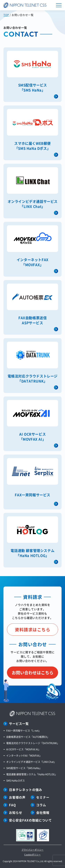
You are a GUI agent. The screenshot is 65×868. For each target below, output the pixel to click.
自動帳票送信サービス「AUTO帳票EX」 (28, 737)
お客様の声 (17, 797)
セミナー (43, 797)
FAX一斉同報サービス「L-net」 (24, 730)
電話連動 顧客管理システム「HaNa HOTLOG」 (32, 774)
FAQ (12, 805)
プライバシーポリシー (32, 850)
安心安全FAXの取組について (30, 820)
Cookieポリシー (32, 855)
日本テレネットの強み (26, 790)
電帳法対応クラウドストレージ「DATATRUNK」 (33, 743)
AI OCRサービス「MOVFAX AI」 (23, 749)
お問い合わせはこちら (33, 672)
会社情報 (43, 813)
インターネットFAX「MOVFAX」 (24, 755)
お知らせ (16, 813)
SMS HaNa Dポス (16, 780)
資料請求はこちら (33, 629)
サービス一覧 (19, 724)
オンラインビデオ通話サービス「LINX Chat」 (31, 762)
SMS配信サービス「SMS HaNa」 (24, 768)
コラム (41, 805)
